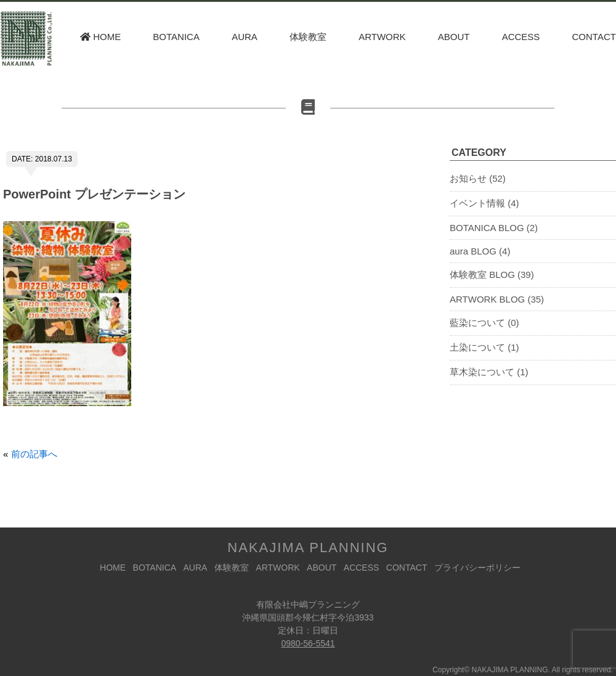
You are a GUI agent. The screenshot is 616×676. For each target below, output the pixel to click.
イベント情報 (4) (484, 203)
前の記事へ (34, 454)
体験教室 (308, 37)
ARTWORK (382, 37)
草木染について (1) (489, 372)
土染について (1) (484, 347)
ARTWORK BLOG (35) (497, 299)
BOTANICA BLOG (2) (494, 228)
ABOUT (454, 37)
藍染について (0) (484, 323)
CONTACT (594, 37)
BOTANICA (176, 37)
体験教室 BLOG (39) (492, 275)
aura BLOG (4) (480, 251)
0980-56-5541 (308, 643)
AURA (245, 37)
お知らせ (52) (478, 178)
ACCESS (521, 37)
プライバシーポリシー (477, 568)
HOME (100, 37)
